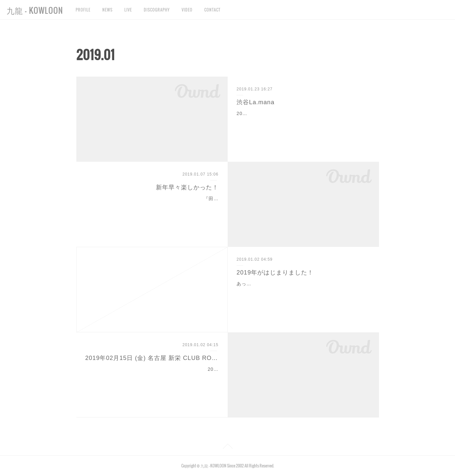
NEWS (107, 10)
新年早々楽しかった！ (187, 187)
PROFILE (83, 10)
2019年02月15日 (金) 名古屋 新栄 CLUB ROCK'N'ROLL (152, 358)
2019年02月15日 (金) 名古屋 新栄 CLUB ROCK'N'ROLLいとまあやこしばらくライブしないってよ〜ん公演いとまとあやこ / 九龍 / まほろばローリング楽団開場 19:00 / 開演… (152, 377)
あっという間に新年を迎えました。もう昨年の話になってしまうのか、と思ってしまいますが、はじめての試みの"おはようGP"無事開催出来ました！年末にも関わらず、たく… (303, 292)
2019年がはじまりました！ (275, 273)
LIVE (128, 10)
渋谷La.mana (255, 102)
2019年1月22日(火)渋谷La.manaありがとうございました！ (303, 113)
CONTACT (212, 10)
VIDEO (187, 10)
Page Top (227, 447)
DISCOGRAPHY (157, 10)
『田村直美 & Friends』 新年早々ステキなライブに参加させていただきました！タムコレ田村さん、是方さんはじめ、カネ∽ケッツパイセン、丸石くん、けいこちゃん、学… (152, 207)
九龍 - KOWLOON (35, 10)
